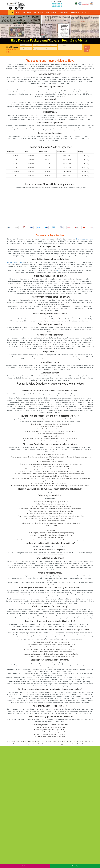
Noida (59, 271)
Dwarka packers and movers (84, 239)
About (17, 12)
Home (11, 12)
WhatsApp (75, 866)
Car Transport (39, 12)
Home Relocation (51, 12)
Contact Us (85, 12)
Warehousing (75, 12)
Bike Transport (27, 12)
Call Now (25, 866)
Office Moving (64, 12)
